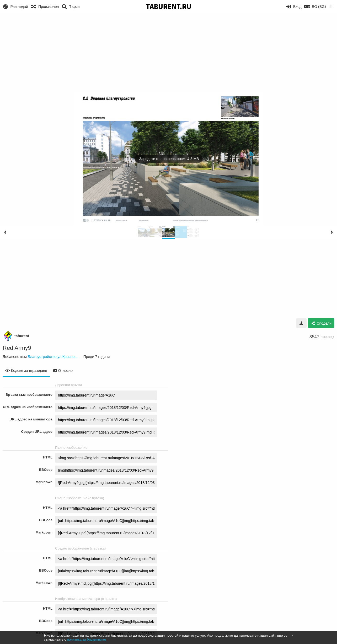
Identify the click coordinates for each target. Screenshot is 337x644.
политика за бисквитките (87, 639)
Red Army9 (17, 348)
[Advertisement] (169, 52)
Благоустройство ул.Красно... (53, 357)
